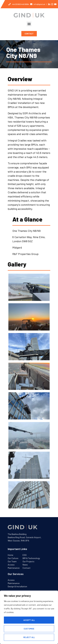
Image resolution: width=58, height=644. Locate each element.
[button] (29, 24)
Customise (29, 629)
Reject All (29, 637)
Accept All (29, 620)
